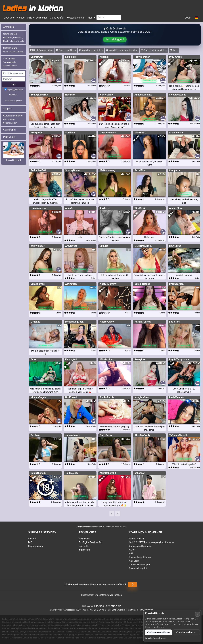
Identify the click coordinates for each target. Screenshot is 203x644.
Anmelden (42, 18)
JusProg (123, 527)
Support (7, 109)
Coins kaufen (57, 18)
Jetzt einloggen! (115, 39)
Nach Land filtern (66, 50)
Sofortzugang (13, 50)
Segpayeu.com (36, 546)
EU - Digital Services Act (90, 542)
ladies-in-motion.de (109, 606)
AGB (131, 554)
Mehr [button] (173, 50)
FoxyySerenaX (14, 160)
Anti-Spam (134, 561)
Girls (29, 18)
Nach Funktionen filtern (154, 50)
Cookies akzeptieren (159, 632)
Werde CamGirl (136, 539)
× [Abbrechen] (197, 614)
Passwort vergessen (14, 101)
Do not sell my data (139, 568)
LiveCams (9, 18)
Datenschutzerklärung (140, 557)
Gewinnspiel (10, 130)
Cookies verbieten (186, 632)
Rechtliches (84, 539)
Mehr (91, 18)
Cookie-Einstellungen (139, 565)
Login (188, 18)
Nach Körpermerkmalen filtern (122, 50)
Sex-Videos (10, 62)
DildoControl (10, 137)
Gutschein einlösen (13, 119)
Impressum (84, 550)
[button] (196, 18)
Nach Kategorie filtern (91, 50)
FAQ (30, 542)
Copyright (83, 546)
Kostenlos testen (76, 18)
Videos (21, 18)
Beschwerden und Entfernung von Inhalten (102, 595)
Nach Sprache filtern (42, 50)
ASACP (133, 550)
